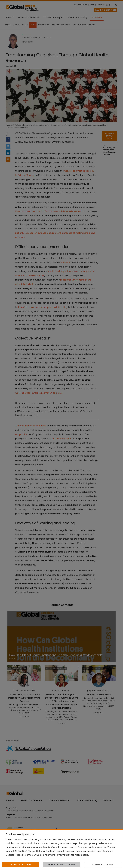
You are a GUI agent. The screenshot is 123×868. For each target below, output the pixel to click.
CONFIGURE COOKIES (102, 865)
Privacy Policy (63, 855)
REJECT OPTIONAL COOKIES (61, 865)
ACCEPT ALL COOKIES (21, 865)
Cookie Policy (43, 855)
